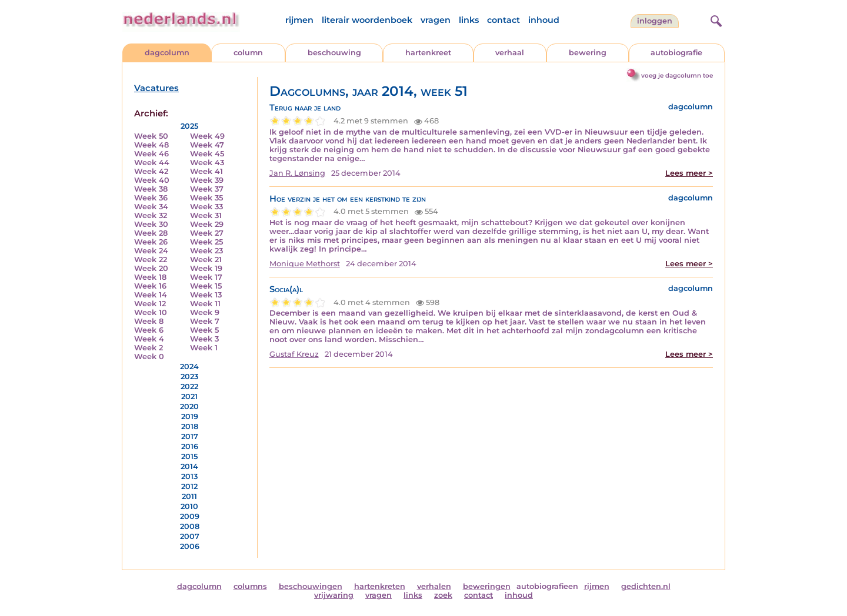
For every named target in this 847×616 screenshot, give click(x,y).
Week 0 (149, 356)
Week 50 (151, 136)
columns (250, 586)
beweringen (487, 586)
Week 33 (206, 207)
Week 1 (204, 348)
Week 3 (204, 339)
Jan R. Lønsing (297, 173)
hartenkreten (380, 586)
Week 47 (207, 145)
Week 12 (150, 304)
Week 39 (207, 180)
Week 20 (151, 268)
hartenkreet (428, 53)
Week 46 (151, 154)
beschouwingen (311, 586)
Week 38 (151, 189)
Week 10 (151, 312)
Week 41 (206, 171)
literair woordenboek (367, 20)
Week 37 (207, 189)
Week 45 (207, 154)
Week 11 (205, 304)
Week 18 (150, 277)
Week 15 (206, 286)
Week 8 (149, 321)
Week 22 (151, 260)
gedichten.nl (646, 586)
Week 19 (206, 268)
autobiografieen (547, 586)
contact (503, 20)
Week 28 (151, 233)
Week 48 (151, 145)
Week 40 (152, 180)
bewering (588, 53)
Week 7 (205, 321)
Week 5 (204, 330)
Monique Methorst (305, 264)
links (469, 20)
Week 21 (206, 260)
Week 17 (206, 277)
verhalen (434, 586)
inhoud (544, 20)
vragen (436, 20)
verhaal (510, 53)
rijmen (299, 20)
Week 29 (207, 224)
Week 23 (206, 251)
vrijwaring (334, 595)
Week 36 (151, 198)
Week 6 (149, 330)
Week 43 (207, 163)
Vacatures (156, 88)
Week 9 (205, 312)
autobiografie (676, 53)
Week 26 (151, 242)
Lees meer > (689, 173)
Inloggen (655, 21)
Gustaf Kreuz (294, 354)
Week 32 (151, 215)
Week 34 (151, 207)
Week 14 (151, 295)
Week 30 (151, 224)
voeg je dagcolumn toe (677, 76)
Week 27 (207, 233)
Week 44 (152, 163)
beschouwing (334, 53)
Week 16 (150, 286)
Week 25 (206, 242)
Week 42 (151, 171)
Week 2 (149, 348)
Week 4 (149, 339)
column (248, 53)
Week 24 (151, 251)
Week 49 (207, 136)
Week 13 (206, 295)
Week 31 (206, 215)
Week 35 (206, 198)
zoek (443, 595)
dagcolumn (167, 53)
